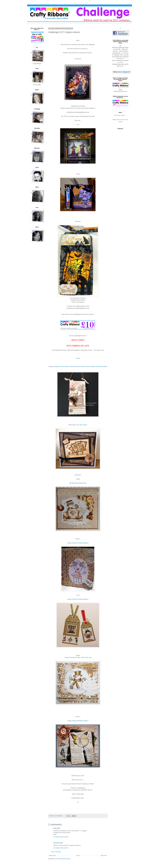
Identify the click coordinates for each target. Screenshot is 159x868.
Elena (79, 59)
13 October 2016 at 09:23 (61, 848)
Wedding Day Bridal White (78, 483)
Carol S (78, 717)
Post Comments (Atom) (63, 859)
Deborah (78, 221)
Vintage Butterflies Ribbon (80, 721)
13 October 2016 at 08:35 (61, 837)
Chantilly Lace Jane (59, 366)
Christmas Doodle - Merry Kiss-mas (80, 657)
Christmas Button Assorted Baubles (96, 366)
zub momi (56, 843)
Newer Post (52, 856)
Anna (55, 828)
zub (78, 124)
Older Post (104, 856)
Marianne (78, 475)
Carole (78, 358)
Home (78, 856)
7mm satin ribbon (82, 425)
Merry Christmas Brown (73, 366)
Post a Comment (56, 852)
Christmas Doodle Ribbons (80, 543)
